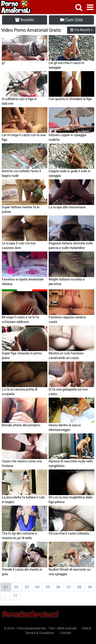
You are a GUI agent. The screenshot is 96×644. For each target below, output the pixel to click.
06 (58, 587)
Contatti (66, 633)
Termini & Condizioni (39, 633)
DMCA (87, 628)
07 (69, 587)
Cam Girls (72, 20)
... (5, 596)
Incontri (25, 20)
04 (37, 587)
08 (79, 587)
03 (27, 587)
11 (15, 596)
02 (16, 587)
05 (48, 587)
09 (90, 587)
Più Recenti (81, 30)
